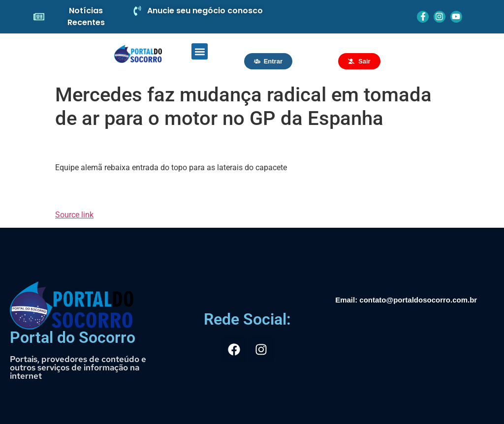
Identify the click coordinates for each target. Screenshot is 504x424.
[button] (200, 51)
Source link (74, 215)
